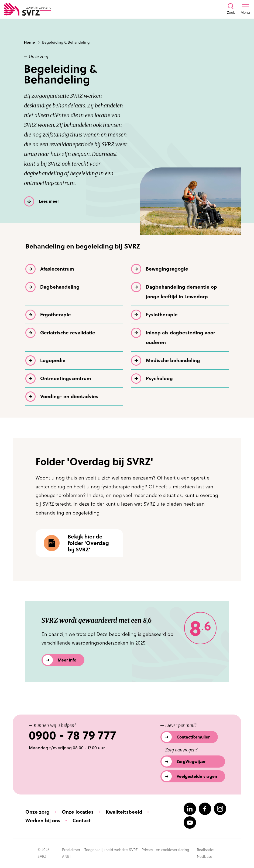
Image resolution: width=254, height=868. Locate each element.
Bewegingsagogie (167, 269)
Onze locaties (78, 812)
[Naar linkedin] (190, 809)
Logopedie (53, 360)
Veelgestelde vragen (197, 776)
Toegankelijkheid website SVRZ (111, 850)
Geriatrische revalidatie (68, 333)
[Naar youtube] (190, 822)
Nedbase (205, 856)
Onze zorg (37, 812)
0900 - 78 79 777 (72, 735)
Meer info (67, 660)
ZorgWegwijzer (191, 762)
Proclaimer (71, 850)
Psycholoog (159, 378)
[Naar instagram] (220, 809)
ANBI (66, 856)
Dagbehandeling (60, 287)
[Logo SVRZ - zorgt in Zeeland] (28, 9)
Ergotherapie (56, 315)
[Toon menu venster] (245, 9)
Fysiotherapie (162, 315)
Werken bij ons (43, 820)
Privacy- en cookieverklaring (165, 850)
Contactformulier (193, 737)
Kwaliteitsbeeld (124, 812)
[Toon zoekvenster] (231, 9)
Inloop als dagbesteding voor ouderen (181, 337)
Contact (82, 820)
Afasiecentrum (57, 269)
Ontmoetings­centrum (66, 378)
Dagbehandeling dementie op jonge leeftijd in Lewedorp (181, 292)
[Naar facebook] (205, 809)
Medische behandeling (173, 360)
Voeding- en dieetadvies (69, 396)
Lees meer (49, 201)
